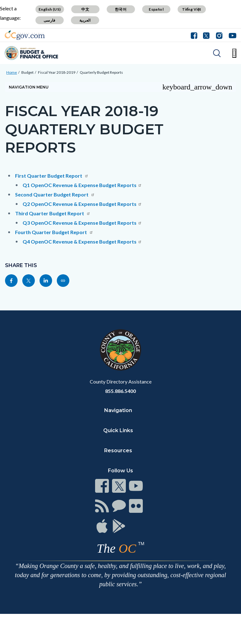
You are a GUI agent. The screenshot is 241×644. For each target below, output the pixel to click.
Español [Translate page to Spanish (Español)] (156, 9)
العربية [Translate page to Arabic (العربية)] (85, 20)
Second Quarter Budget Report (55, 194)
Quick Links (118, 430)
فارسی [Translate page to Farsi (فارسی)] (50, 20)
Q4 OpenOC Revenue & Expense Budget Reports (82, 241)
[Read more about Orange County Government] (25, 35)
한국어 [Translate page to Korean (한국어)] (121, 9)
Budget (27, 72)
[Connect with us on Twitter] (206, 35)
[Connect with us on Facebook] (195, 35)
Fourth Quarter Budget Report (54, 232)
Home (12, 72)
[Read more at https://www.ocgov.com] (120, 350)
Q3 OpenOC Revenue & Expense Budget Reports (82, 223)
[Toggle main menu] (234, 53)
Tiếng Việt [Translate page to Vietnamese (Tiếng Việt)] (192, 9)
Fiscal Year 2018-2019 (57, 72)
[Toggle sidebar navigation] (120, 87)
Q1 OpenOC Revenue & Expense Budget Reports (82, 185)
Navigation (118, 410)
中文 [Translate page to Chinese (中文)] (85, 9)
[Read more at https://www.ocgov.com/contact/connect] (102, 486)
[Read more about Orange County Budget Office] (31, 53)
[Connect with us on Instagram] (219, 35)
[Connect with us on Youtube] (231, 35)
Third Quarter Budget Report (53, 213)
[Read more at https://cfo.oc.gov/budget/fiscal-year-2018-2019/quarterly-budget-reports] (63, 281)
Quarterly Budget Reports (101, 72)
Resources (118, 451)
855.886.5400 (120, 391)
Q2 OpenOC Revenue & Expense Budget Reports (82, 204)
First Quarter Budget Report (52, 176)
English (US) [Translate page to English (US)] (50, 9)
